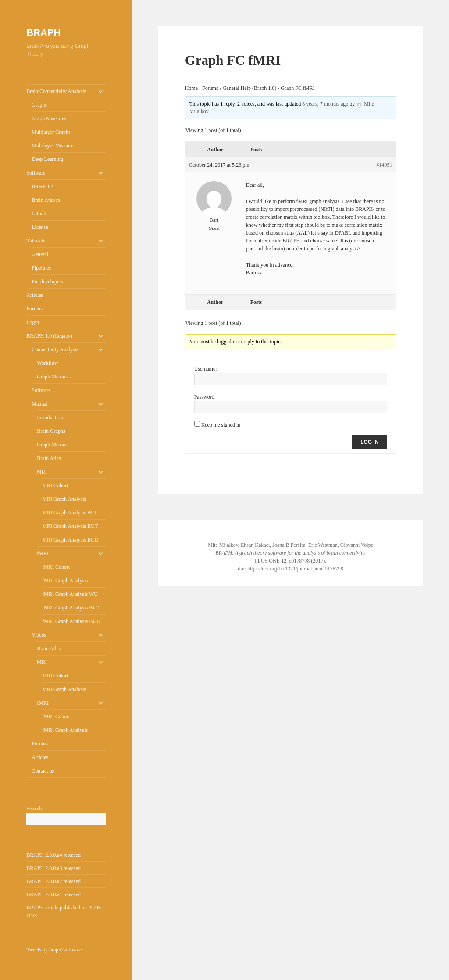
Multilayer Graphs (51, 132)
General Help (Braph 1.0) (250, 88)
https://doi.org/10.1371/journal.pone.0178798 (295, 569)
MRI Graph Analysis (64, 499)
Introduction (50, 417)
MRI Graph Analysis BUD (70, 540)
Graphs (39, 105)
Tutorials (36, 241)
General (40, 254)
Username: (206, 369)
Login (33, 322)
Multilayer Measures (53, 146)
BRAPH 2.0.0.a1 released (53, 894)
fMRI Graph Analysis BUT (71, 608)
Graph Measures (49, 118)
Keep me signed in (221, 425)
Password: (205, 397)
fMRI (43, 553)
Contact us (43, 771)
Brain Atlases (46, 200)
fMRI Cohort (56, 567)
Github (39, 214)
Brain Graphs (51, 431)
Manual (40, 404)
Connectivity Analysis (55, 349)
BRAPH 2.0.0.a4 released (53, 855)
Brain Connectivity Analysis (56, 91)
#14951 (385, 165)
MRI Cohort (55, 485)
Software (36, 173)
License (40, 227)
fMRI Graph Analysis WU (70, 594)
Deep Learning (47, 159)
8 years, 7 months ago (325, 104)
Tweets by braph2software (54, 950)
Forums (34, 309)
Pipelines (41, 268)
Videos (39, 635)
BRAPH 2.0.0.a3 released (53, 868)
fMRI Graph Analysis (65, 581)
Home (191, 88)
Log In (369, 442)
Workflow (47, 363)
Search (34, 809)
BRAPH (43, 33)
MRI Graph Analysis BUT (70, 526)
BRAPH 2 (42, 186)
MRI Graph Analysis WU (69, 513)
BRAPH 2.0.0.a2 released (53, 881)
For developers (47, 282)
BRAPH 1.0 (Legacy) (49, 336)
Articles (35, 295)
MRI (42, 472)
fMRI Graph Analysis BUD (71, 621)
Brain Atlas (49, 458)
